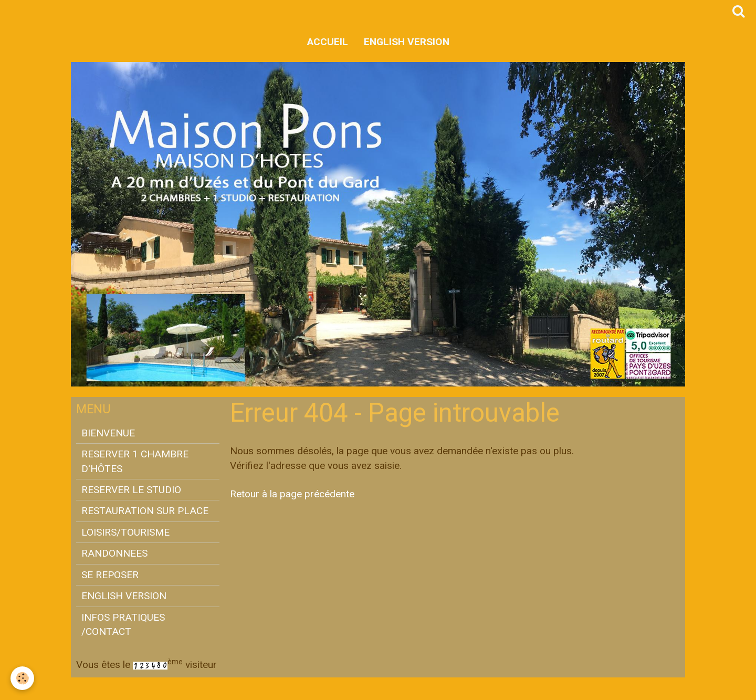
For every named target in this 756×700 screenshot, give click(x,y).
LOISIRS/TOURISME (125, 532)
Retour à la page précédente (292, 494)
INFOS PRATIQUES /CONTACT (123, 624)
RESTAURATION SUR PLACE (145, 511)
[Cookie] (22, 678)
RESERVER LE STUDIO (131, 490)
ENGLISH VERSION (407, 42)
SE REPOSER (110, 575)
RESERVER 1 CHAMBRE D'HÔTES (135, 461)
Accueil (328, 42)
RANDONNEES (114, 553)
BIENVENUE (108, 433)
